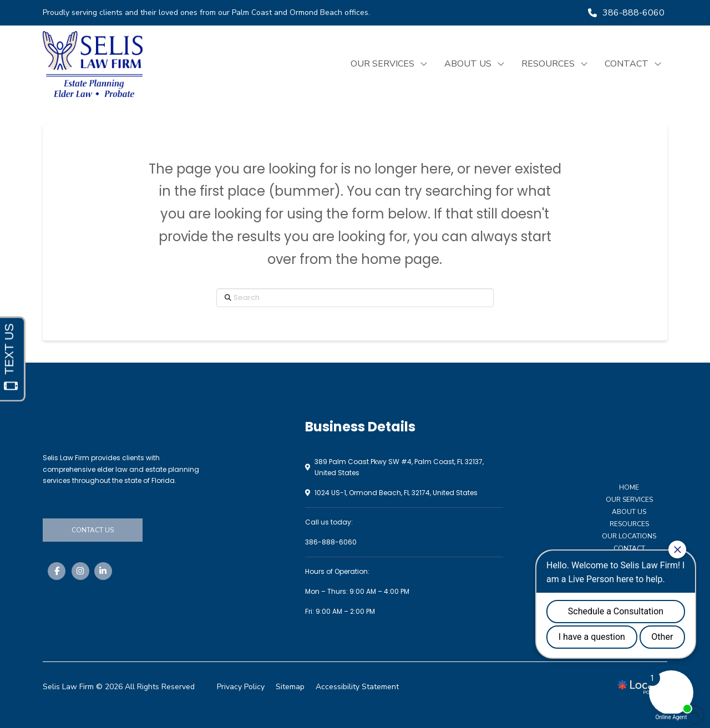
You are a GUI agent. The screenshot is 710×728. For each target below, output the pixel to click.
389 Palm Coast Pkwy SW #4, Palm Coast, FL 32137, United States (399, 467)
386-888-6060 (331, 542)
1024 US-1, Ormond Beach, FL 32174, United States (396, 493)
